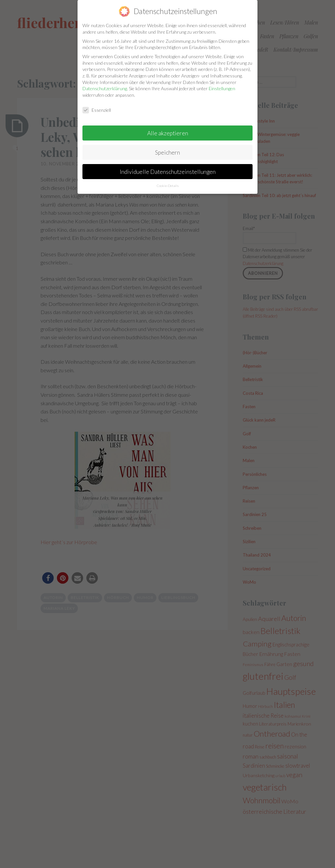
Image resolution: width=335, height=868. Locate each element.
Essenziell (97, 105)
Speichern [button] (167, 148)
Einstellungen (222, 84)
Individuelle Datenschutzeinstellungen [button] (168, 167)
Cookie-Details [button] (168, 181)
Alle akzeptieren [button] (168, 128)
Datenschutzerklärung (105, 84)
